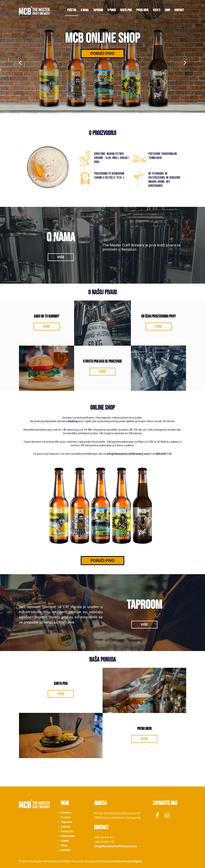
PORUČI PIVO (102, 561)
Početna (72, 10)
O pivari (112, 10)
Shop (167, 10)
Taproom (98, 10)
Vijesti (156, 10)
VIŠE (61, 257)
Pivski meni (142, 10)
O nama (85, 10)
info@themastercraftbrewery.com (128, 454)
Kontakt (179, 10)
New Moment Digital (129, 861)
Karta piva (126, 10)
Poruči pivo (102, 54)
